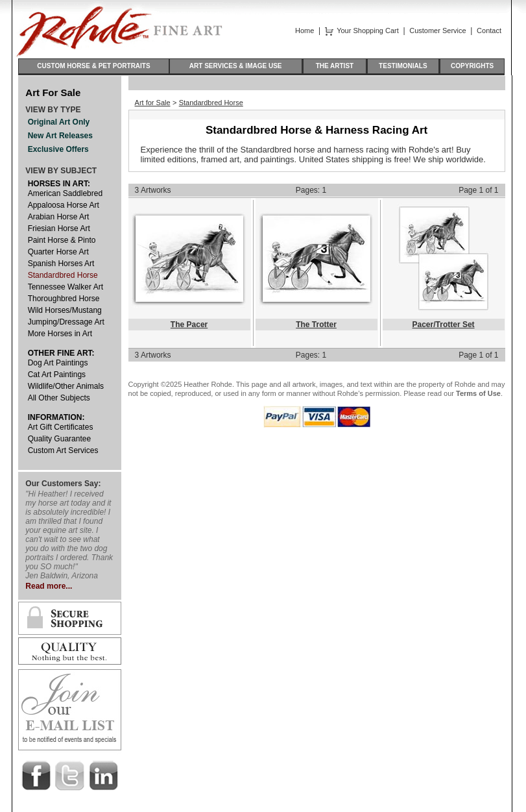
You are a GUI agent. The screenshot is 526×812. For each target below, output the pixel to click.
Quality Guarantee (59, 439)
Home (305, 31)
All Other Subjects (59, 398)
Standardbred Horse (63, 275)
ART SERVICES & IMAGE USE (236, 66)
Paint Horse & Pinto (62, 240)
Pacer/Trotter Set (444, 325)
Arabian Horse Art (59, 217)
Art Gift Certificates (61, 427)
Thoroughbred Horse (64, 299)
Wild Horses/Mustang (65, 310)
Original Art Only (59, 122)
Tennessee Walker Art (66, 287)
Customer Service (437, 31)
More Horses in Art (60, 334)
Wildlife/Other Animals (66, 386)
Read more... (49, 586)
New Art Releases (60, 136)
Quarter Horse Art (58, 252)
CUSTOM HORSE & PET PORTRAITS (93, 66)
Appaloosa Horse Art (64, 205)
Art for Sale (153, 103)
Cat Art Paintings (57, 375)
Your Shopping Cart (368, 31)
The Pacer (189, 325)
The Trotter (316, 325)
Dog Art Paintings (58, 363)
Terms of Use (478, 393)
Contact (489, 31)
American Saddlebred (65, 193)
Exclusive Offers (58, 149)
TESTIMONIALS (403, 66)
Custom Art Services (63, 450)
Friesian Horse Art (59, 228)
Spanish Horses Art (61, 264)
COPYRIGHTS (472, 66)
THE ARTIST (335, 66)
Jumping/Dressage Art (66, 322)
